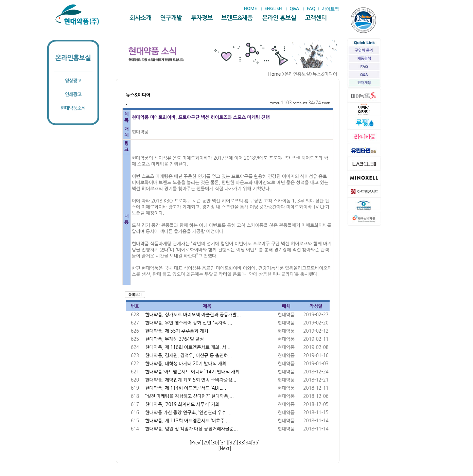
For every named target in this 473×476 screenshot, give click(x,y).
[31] (224, 443)
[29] (206, 443)
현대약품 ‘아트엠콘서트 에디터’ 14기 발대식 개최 (192, 372)
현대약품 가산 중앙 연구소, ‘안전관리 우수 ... (188, 413)
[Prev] (196, 443)
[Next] (225, 449)
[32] (232, 443)
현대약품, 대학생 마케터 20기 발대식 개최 (186, 364)
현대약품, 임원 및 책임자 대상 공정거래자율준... (191, 429)
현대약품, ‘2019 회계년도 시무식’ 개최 (182, 404)
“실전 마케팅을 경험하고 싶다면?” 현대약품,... (189, 396)
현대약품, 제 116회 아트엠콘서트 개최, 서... (188, 347)
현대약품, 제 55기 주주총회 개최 (177, 331)
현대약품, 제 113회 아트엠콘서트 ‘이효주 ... (187, 421)
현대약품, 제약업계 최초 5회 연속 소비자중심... (191, 380)
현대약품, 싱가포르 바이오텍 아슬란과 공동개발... (193, 315)
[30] (215, 443)
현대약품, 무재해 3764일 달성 (174, 339)
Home (274, 74)
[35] (256, 443)
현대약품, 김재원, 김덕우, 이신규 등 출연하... (189, 356)
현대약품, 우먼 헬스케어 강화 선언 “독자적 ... (189, 323)
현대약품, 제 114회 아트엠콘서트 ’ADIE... (186, 388)
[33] (241, 443)
